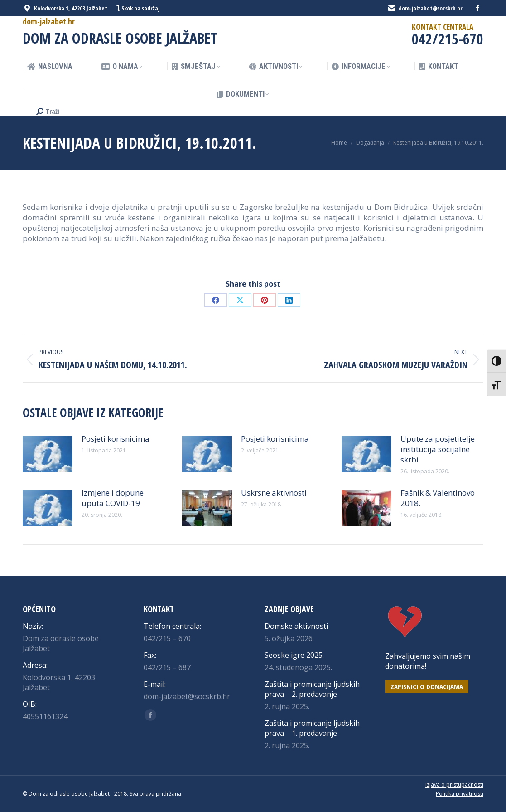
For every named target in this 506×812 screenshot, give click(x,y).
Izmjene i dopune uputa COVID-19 (113, 498)
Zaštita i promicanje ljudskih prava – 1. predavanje (312, 728)
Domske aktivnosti (296, 626)
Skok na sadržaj (139, 8)
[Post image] (48, 454)
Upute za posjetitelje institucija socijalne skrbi (438, 449)
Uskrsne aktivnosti (274, 493)
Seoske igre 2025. (294, 655)
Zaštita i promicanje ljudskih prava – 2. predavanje (312, 689)
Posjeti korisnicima (116, 439)
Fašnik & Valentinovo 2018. (438, 498)
